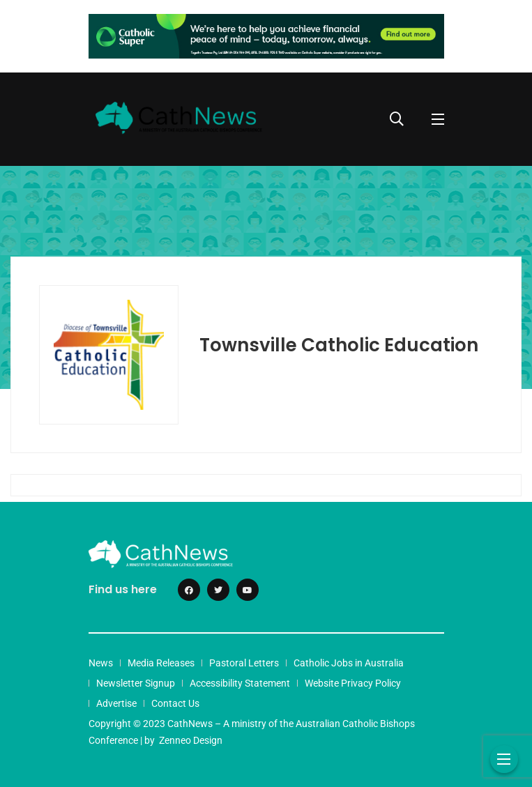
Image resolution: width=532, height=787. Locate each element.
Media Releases (161, 663)
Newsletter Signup (136, 683)
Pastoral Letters (244, 663)
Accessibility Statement (240, 683)
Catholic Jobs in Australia (349, 663)
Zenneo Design (191, 740)
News (101, 663)
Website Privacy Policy (353, 683)
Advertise (116, 703)
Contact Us (175, 703)
